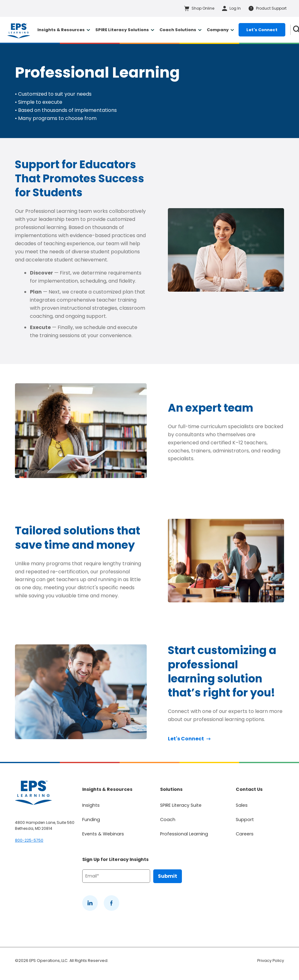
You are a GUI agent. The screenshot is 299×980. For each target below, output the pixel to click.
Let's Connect (262, 30)
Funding (91, 820)
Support (245, 820)
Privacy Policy (271, 961)
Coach (168, 820)
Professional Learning (184, 834)
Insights (91, 805)
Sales (242, 805)
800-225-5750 (29, 840)
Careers (245, 834)
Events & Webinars (103, 834)
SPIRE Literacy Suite (181, 805)
